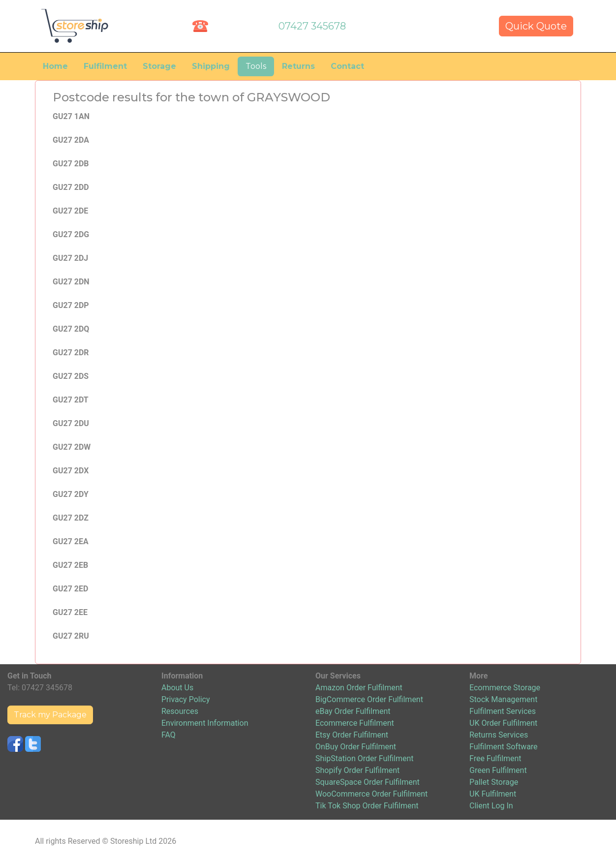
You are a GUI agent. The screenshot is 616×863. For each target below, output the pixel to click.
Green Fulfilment (498, 770)
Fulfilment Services (503, 711)
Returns (298, 66)
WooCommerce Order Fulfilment (371, 794)
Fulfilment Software (504, 747)
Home (55, 66)
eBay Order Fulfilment (353, 711)
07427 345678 (312, 26)
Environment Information (205, 723)
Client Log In (491, 806)
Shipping (211, 66)
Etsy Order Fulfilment (352, 735)
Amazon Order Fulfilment (359, 688)
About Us (177, 688)
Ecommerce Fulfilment (355, 723)
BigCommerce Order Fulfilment (369, 699)
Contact (347, 66)
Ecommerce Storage (505, 688)
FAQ (169, 735)
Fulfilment (105, 66)
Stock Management (503, 699)
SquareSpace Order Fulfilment (368, 782)
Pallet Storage (494, 782)
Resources (180, 711)
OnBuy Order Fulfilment (356, 747)
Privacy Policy (186, 699)
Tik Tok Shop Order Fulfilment (367, 806)
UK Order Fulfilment (503, 723)
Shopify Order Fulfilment (357, 770)
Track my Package (50, 715)
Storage (159, 66)
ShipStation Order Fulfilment (365, 758)
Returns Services (499, 735)
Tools (256, 66)
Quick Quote (536, 26)
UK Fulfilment (493, 794)
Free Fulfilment (495, 758)
